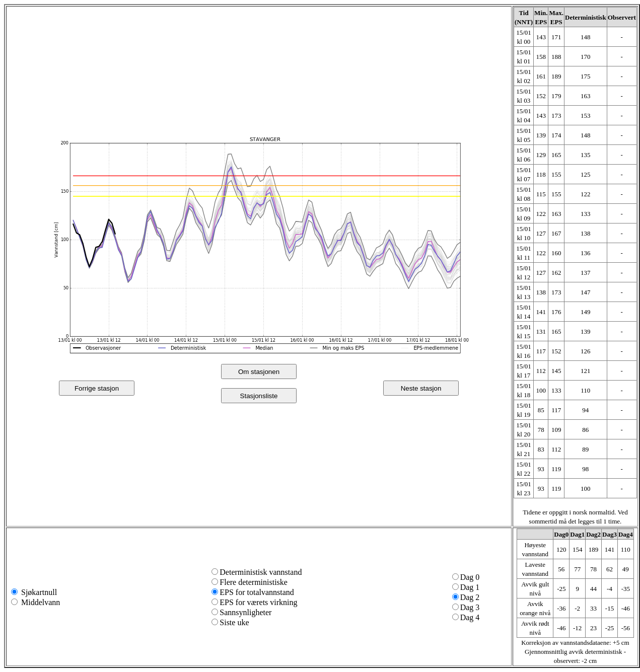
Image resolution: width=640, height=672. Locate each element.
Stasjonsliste (259, 396)
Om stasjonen (259, 372)
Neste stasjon (421, 388)
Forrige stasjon (97, 388)
